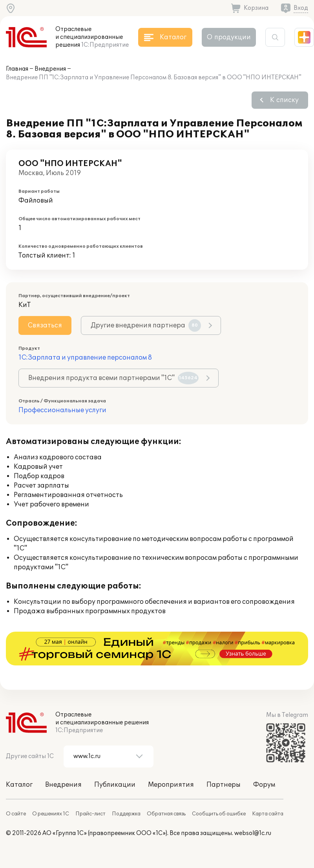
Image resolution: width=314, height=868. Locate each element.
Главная (17, 69)
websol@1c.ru (253, 833)
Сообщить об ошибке (219, 814)
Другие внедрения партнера (146, 325)
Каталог (19, 785)
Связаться (45, 325)
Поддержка (126, 814)
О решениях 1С (51, 814)
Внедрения (50, 69)
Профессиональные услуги (62, 410)
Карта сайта (268, 814)
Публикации (115, 785)
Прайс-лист (90, 814)
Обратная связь (166, 814)
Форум (264, 785)
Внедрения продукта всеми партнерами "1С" (113, 378)
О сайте (16, 814)
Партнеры (224, 785)
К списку (284, 100)
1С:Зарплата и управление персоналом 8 (85, 358)
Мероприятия (171, 785)
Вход (301, 8)
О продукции (229, 37)
